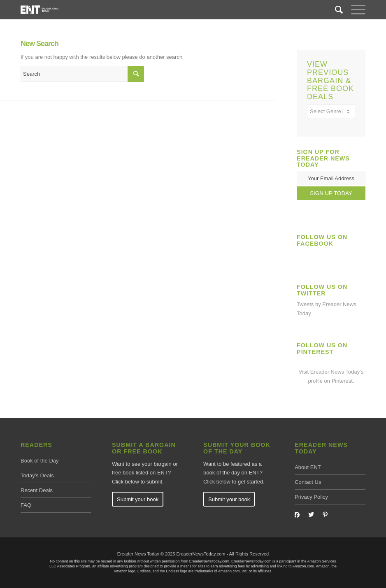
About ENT (308, 467)
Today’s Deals (37, 475)
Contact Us (308, 482)
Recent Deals (37, 490)
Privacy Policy (311, 497)
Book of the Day (40, 461)
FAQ (26, 505)
